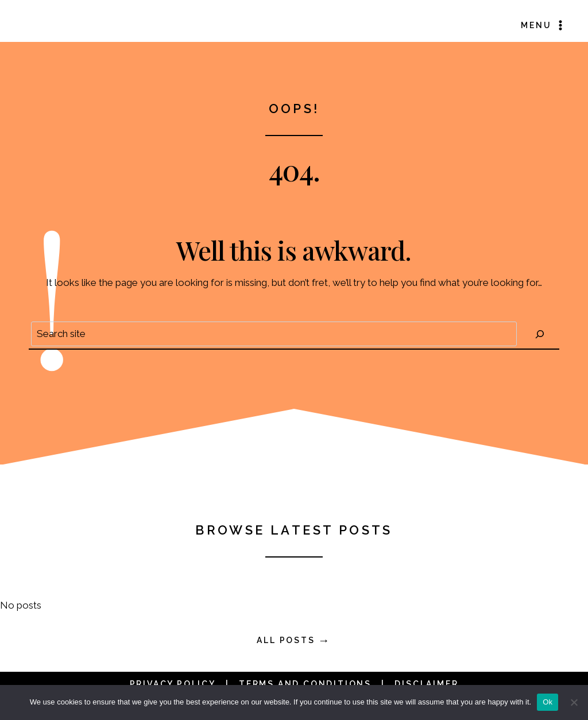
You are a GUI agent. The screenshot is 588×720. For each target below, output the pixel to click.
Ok (548, 702)
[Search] (540, 334)
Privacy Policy (173, 684)
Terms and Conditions (305, 684)
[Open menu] (543, 25)
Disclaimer (426, 684)
